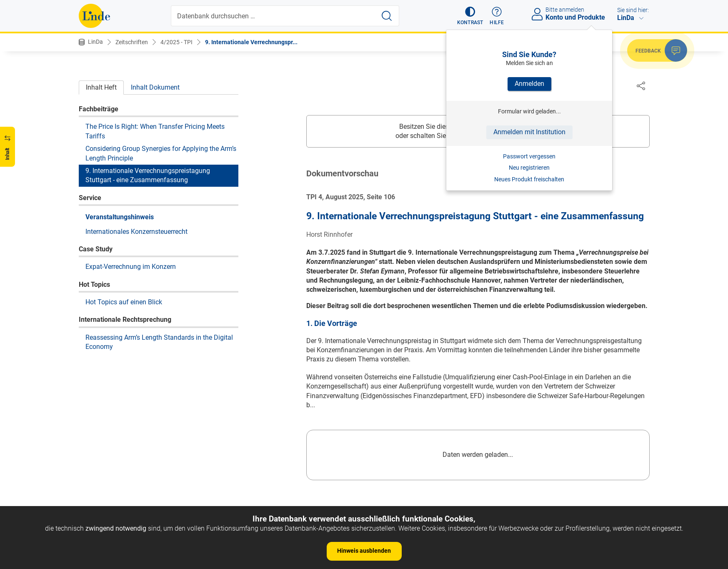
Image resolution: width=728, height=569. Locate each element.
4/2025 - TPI (176, 42)
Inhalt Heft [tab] (101, 87)
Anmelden (529, 84)
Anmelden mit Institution (529, 132)
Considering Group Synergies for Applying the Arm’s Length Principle (161, 153)
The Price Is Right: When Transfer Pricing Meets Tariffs (155, 131)
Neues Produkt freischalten (529, 179)
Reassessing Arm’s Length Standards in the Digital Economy (159, 342)
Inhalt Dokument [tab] (155, 87)
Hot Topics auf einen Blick (124, 302)
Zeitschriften (132, 42)
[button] (470, 16)
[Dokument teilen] (641, 85)
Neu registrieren (529, 168)
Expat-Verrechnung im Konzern (131, 267)
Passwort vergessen (529, 156)
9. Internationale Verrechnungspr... (251, 42)
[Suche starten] (387, 16)
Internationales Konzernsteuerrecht (136, 232)
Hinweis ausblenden (364, 551)
